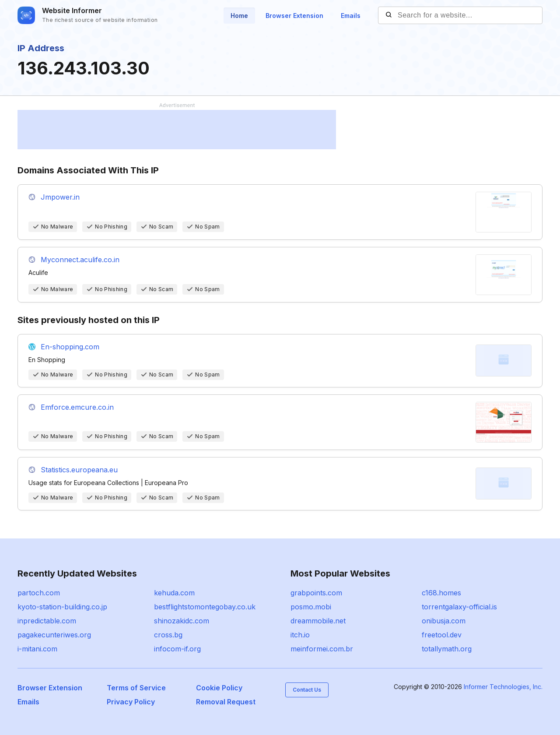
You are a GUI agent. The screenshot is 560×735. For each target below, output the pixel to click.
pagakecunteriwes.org (54, 635)
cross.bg (168, 635)
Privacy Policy (131, 702)
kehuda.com (174, 593)
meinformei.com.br (322, 649)
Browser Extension (294, 16)
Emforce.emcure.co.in (77, 407)
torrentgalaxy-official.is (459, 607)
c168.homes (441, 593)
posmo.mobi (311, 607)
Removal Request (226, 702)
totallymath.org (447, 649)
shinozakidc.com (182, 621)
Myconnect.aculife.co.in (80, 260)
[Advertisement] (177, 130)
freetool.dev (442, 635)
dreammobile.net (318, 621)
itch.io (300, 635)
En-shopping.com (70, 347)
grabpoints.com (316, 593)
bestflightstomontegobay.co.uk (205, 607)
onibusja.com (444, 621)
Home (239, 16)
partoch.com (39, 593)
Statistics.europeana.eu (79, 470)
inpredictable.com (47, 621)
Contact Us (307, 690)
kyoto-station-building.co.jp (62, 607)
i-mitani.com (37, 649)
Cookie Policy (219, 688)
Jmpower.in (60, 197)
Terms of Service (136, 688)
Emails (351, 16)
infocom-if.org (177, 649)
